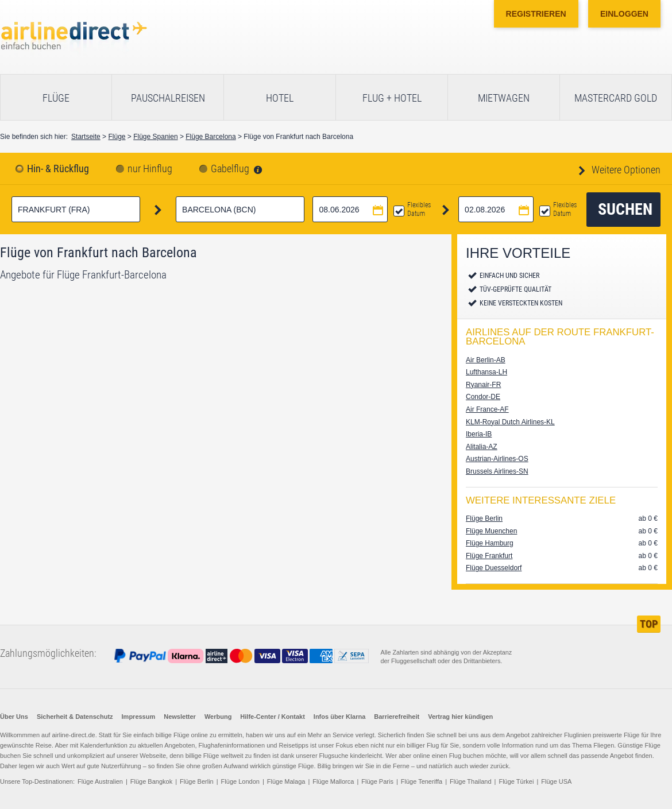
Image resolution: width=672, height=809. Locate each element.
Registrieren (536, 14)
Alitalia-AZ (482, 447)
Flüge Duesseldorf (494, 568)
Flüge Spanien (155, 137)
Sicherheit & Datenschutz (75, 717)
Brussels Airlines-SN (497, 471)
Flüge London (240, 781)
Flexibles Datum (419, 209)
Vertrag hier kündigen (460, 717)
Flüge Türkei (516, 781)
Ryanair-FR (483, 385)
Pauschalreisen (168, 98)
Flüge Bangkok (151, 781)
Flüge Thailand (471, 781)
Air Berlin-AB (486, 360)
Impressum (139, 717)
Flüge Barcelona (211, 137)
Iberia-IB (479, 434)
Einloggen (624, 14)
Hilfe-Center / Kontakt (272, 717)
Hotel (280, 98)
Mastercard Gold (616, 98)
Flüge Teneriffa (422, 781)
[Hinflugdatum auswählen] (350, 209)
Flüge (56, 98)
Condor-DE (483, 397)
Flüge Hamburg (490, 543)
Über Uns (14, 717)
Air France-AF (487, 409)
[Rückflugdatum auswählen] (496, 209)
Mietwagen (504, 98)
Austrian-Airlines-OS (497, 459)
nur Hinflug (150, 169)
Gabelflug (230, 169)
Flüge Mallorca (333, 781)
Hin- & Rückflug (58, 169)
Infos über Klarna (339, 717)
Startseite (86, 137)
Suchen (625, 209)
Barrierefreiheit (397, 717)
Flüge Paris (377, 781)
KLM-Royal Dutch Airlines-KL (510, 422)
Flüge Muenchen (491, 531)
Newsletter (180, 717)
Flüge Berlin (484, 518)
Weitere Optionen (625, 170)
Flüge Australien (100, 781)
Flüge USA (556, 781)
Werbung (218, 717)
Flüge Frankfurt (489, 556)
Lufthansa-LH (486, 372)
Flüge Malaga (286, 781)
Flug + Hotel (392, 98)
